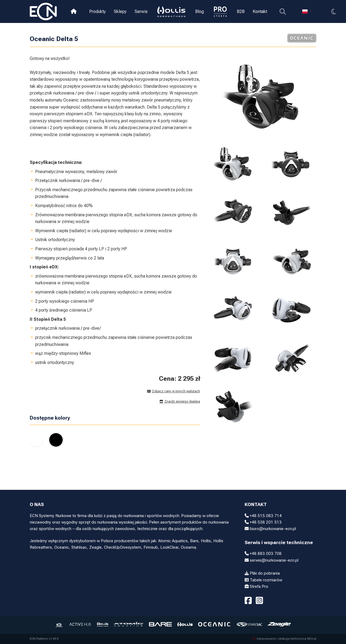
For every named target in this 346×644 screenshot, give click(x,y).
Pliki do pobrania (262, 573)
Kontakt (260, 11)
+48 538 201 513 (263, 522)
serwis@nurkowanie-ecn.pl (272, 560)
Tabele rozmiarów (263, 580)
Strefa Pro (256, 586)
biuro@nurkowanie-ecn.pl (270, 529)
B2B (241, 11)
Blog (199, 11)
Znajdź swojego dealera (180, 402)
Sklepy (120, 11)
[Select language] (307, 11)
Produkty (97, 11)
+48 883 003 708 (263, 554)
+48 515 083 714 (263, 516)
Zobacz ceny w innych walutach (174, 391)
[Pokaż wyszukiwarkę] (283, 11)
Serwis (141, 11)
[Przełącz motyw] (333, 11)
